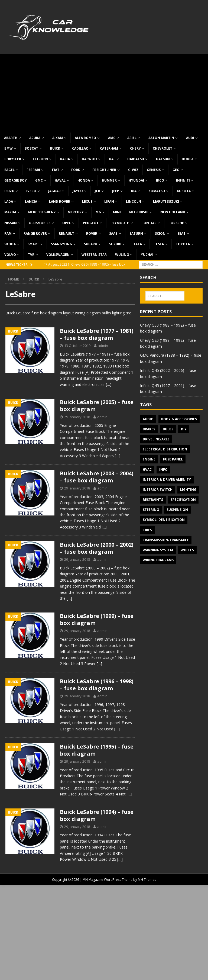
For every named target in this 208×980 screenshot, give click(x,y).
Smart (33, 244)
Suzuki (115, 244)
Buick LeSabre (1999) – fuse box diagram (97, 619)
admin (103, 346)
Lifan (109, 202)
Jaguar (54, 191)
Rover (92, 233)
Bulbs (168, 429)
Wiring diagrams (158, 560)
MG (98, 212)
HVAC (147, 470)
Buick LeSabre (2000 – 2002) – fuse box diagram (97, 548)
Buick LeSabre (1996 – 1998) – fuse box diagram (97, 685)
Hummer (109, 180)
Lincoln (134, 202)
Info (163, 470)
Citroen (40, 159)
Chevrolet (162, 148)
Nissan (11, 223)
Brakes (149, 429)
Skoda (10, 244)
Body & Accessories (179, 419)
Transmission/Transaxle (166, 540)
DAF (112, 159)
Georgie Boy (16, 180)
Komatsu (157, 191)
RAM (8, 233)
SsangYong (61, 244)
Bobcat (31, 148)
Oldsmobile (40, 223)
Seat (181, 233)
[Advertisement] (104, 92)
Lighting (188, 490)
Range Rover (35, 233)
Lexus (87, 202)
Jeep (116, 191)
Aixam (58, 138)
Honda (84, 180)
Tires (147, 530)
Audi (190, 138)
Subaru (91, 244)
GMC (39, 180)
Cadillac (80, 148)
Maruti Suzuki (166, 202)
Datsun (163, 159)
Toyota (183, 244)
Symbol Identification (164, 520)
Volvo (10, 255)
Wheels (187, 550)
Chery (135, 148)
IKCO (160, 180)
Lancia (31, 202)
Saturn (136, 233)
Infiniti (183, 180)
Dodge (188, 159)
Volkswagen (58, 255)
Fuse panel (173, 459)
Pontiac (149, 223)
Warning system (158, 550)
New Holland (173, 212)
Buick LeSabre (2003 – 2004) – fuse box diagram (97, 477)
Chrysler (13, 159)
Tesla (159, 244)
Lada (9, 202)
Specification (183, 500)
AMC (112, 138)
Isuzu (9, 191)
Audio (148, 419)
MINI (117, 212)
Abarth (11, 138)
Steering (151, 510)
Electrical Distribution (165, 449)
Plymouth (120, 223)
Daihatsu (136, 159)
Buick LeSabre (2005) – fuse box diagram (97, 406)
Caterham (109, 148)
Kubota (184, 191)
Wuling (122, 255)
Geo (176, 170)
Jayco (78, 191)
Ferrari (33, 170)
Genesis (154, 170)
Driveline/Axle (156, 439)
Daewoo (89, 159)
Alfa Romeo (85, 138)
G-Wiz (133, 170)
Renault (66, 233)
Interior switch (158, 490)
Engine (149, 459)
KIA (134, 191)
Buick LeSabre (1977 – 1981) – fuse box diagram (97, 334)
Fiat (56, 170)
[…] (109, 384)
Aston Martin (161, 138)
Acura (35, 138)
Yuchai (147, 255)
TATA (138, 244)
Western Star (94, 255)
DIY (184, 429)
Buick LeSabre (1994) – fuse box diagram (97, 815)
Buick (55, 148)
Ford (76, 170)
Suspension (177, 510)
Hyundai (136, 180)
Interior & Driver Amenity (167, 480)
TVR (31, 255)
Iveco (31, 191)
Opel (67, 223)
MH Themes (147, 880)
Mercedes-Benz (42, 212)
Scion (160, 233)
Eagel (9, 170)
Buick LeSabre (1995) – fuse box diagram (97, 750)
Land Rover (60, 202)
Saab (113, 233)
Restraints (153, 500)
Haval (60, 180)
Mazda (10, 212)
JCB (97, 191)
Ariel (132, 138)
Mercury (76, 212)
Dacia (65, 159)
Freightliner (104, 170)
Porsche (176, 223)
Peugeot (91, 223)
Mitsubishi (139, 212)
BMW (9, 148)
